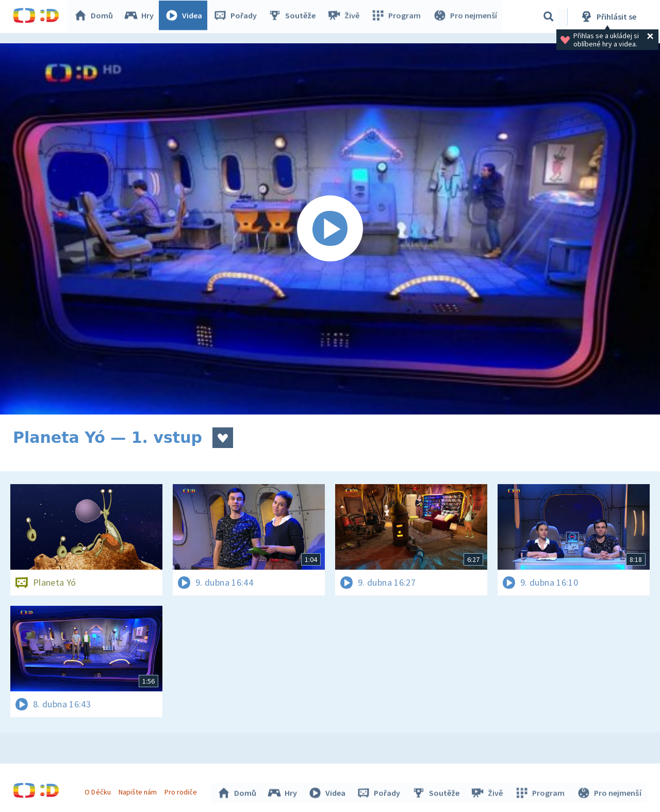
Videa (186, 16)
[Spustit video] (330, 229)
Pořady (238, 16)
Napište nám (139, 790)
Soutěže (294, 16)
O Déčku (99, 790)
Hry (142, 16)
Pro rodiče (182, 790)
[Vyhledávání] (549, 16)
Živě (345, 16)
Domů (96, 16)
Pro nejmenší (466, 16)
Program (398, 16)
